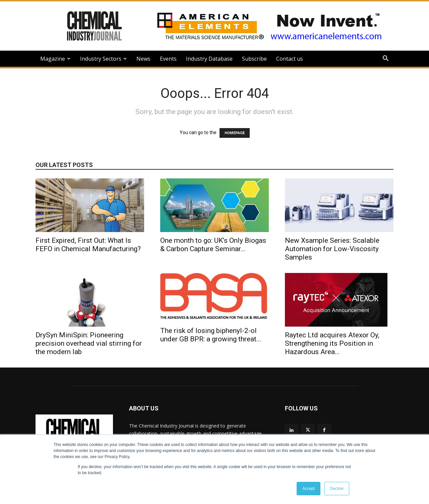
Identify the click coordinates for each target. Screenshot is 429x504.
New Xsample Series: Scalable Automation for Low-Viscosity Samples (332, 249)
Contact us (290, 59)
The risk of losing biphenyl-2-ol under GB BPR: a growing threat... (211, 335)
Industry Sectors (103, 59)
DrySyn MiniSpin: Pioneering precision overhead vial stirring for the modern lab (89, 343)
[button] (385, 59)
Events (168, 59)
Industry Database (209, 59)
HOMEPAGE (235, 133)
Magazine (55, 59)
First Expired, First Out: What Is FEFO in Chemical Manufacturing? (88, 245)
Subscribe (254, 59)
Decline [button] (337, 489)
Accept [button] (309, 489)
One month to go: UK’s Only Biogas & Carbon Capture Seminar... (213, 245)
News (143, 59)
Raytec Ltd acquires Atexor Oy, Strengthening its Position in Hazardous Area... (332, 343)
